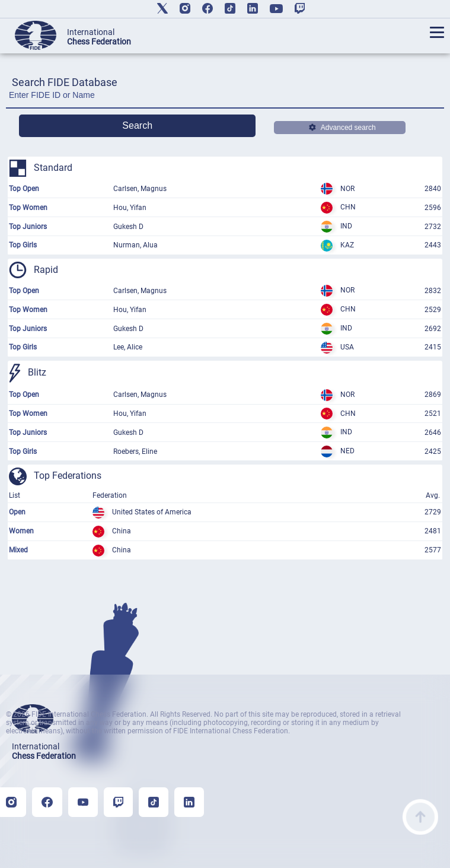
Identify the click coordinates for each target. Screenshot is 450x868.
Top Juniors (28, 227)
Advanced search (342, 128)
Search (137, 125)
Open (17, 512)
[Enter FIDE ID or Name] (225, 98)
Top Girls (23, 245)
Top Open (24, 189)
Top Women (28, 208)
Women (21, 531)
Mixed (18, 550)
